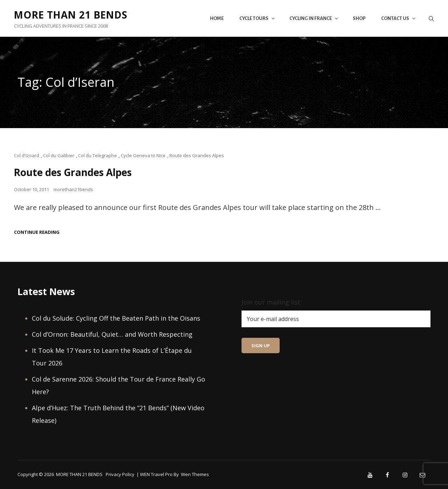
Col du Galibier (59, 155)
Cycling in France (314, 18)
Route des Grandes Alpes (197, 155)
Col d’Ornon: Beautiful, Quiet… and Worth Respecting (112, 334)
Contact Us (399, 18)
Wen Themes (195, 474)
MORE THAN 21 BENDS (72, 15)
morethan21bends (73, 189)
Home (217, 18)
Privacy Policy (120, 474)
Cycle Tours (258, 18)
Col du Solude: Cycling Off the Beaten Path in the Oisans (116, 318)
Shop (359, 18)
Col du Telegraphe (97, 155)
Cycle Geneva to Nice (143, 155)
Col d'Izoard (27, 155)
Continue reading (37, 232)
